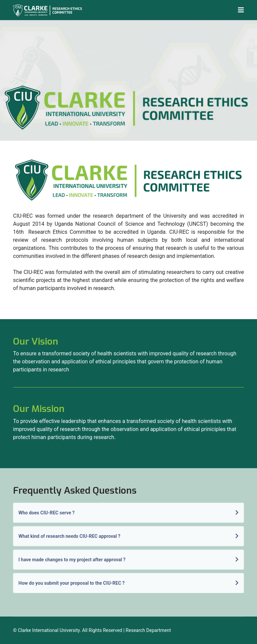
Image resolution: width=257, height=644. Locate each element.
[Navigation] (241, 10)
